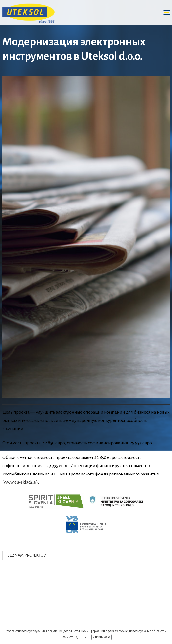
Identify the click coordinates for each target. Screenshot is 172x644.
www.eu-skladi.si (20, 482)
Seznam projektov (27, 555)
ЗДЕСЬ (80, 637)
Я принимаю (102, 637)
